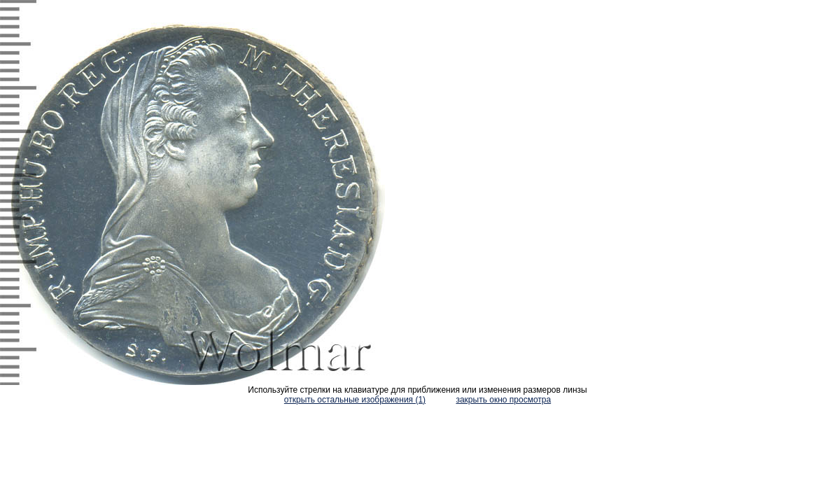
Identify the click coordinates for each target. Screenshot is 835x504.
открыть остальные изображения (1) (355, 400)
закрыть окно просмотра (503, 400)
